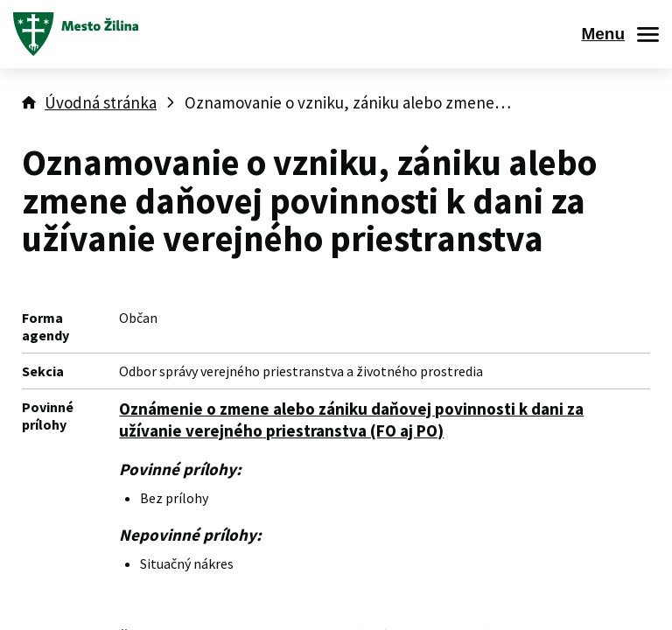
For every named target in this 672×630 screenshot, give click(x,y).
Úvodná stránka (101, 102)
